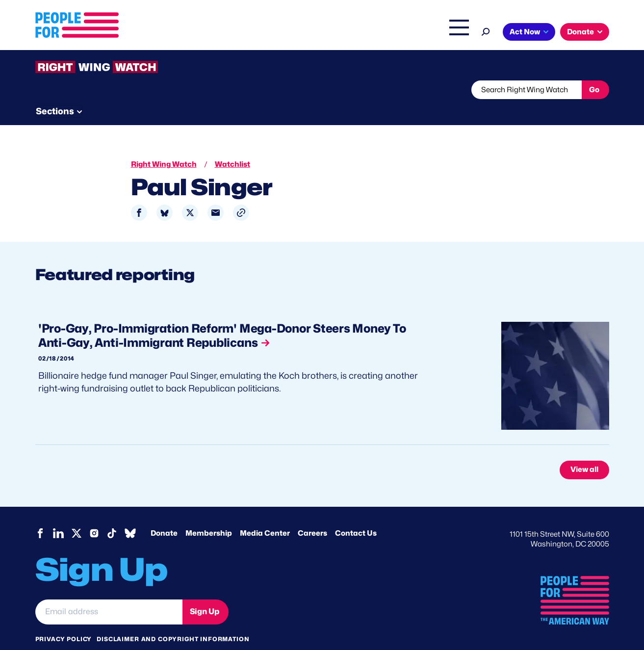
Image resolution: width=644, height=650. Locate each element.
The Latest (415, 33)
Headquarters (290, 33)
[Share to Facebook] (139, 195)
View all (584, 451)
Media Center (265, 515)
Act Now (525, 32)
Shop (452, 33)
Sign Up (205, 593)
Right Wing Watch (356, 33)
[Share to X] (190, 195)
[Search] (486, 31)
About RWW (221, 90)
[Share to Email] (216, 195)
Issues (236, 33)
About (196, 33)
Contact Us (356, 515)
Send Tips (355, 90)
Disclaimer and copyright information (173, 620)
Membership (209, 515)
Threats (106, 90)
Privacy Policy (64, 620)
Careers (312, 515)
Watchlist (164, 90)
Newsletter (289, 90)
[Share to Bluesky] (165, 195)
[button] (241, 195)
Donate (580, 32)
